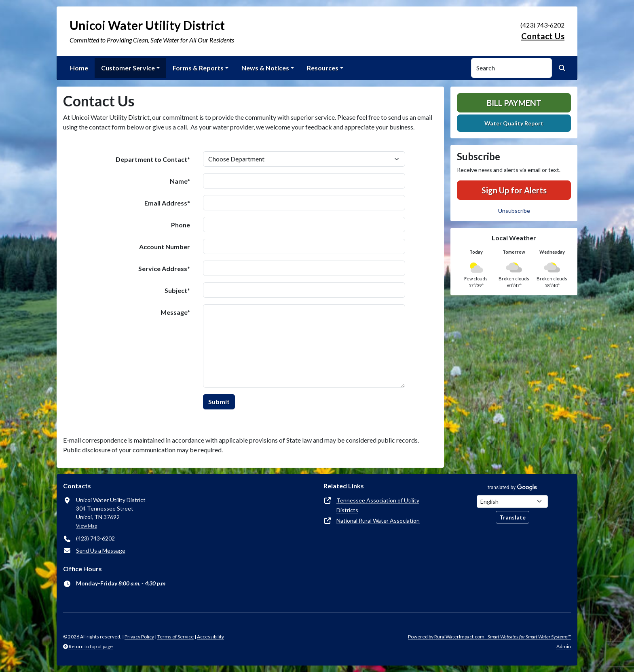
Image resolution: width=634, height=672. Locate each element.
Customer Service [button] (128, 68)
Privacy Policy (139, 637)
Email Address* (167, 203)
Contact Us (543, 36)
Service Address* (164, 268)
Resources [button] (323, 68)
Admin (564, 646)
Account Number (165, 247)
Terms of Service (175, 637)
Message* (175, 312)
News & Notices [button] (265, 68)
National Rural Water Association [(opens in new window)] (378, 520)
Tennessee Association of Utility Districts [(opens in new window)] (378, 505)
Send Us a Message (101, 550)
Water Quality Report (514, 123)
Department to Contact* (153, 159)
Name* (180, 181)
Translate (512, 517)
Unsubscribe (514, 211)
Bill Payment (514, 103)
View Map (87, 526)
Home (79, 68)
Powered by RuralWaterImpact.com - (489, 637)
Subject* (177, 290)
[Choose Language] (512, 501)
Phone (181, 225)
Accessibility (210, 637)
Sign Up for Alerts (514, 190)
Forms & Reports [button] (198, 68)
